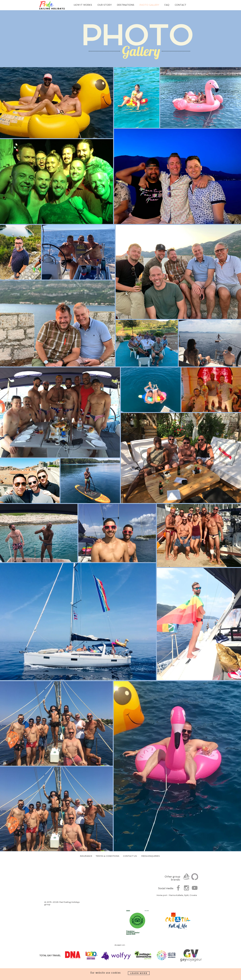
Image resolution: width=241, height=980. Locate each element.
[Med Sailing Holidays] (186, 877)
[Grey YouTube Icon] (195, 888)
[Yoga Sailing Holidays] (195, 877)
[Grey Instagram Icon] (186, 888)
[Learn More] (139, 973)
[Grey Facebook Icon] (178, 888)
